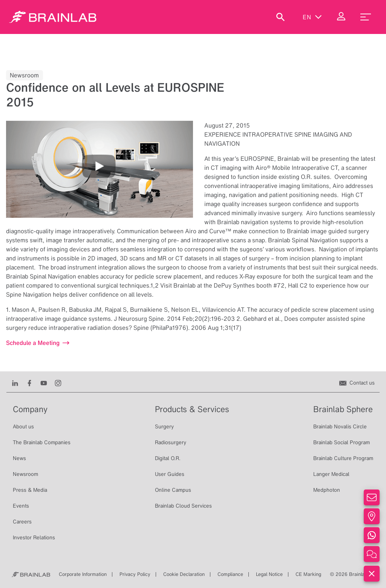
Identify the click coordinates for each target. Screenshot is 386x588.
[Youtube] (44, 383)
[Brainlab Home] (31, 574)
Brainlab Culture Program (343, 458)
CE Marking (308, 574)
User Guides (170, 474)
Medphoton (327, 490)
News (19, 458)
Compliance (230, 574)
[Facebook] (29, 383)
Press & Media (30, 490)
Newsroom (25, 474)
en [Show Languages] (312, 17)
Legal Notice (269, 574)
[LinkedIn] (15, 383)
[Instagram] (58, 383)
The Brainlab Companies (42, 442)
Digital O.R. (168, 458)
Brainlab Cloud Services (183, 506)
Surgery (164, 426)
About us (23, 426)
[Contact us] (357, 383)
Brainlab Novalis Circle (340, 426)
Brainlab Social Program (342, 442)
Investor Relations (34, 537)
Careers (22, 522)
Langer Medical (331, 474)
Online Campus (173, 490)
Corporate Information (83, 574)
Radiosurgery (171, 442)
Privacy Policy (135, 574)
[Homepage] (53, 17)
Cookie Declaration (184, 574)
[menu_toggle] (366, 17)
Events (21, 506)
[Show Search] (280, 17)
